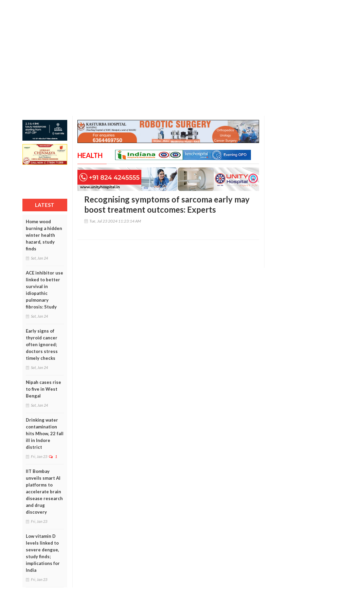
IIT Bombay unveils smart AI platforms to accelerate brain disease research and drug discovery (44, 492)
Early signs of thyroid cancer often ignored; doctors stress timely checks (42, 344)
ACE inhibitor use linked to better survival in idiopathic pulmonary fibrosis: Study (44, 290)
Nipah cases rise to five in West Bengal (43, 389)
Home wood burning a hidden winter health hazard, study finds (44, 235)
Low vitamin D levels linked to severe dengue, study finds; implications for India (43, 553)
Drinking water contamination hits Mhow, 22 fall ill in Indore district (45, 434)
